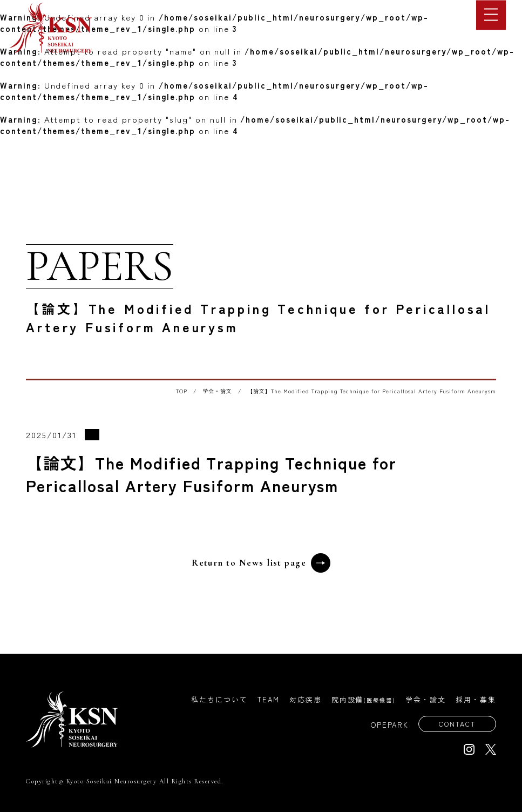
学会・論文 (217, 391)
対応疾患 (306, 699)
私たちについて (219, 699)
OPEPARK (387, 725)
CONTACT (456, 724)
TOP (182, 391)
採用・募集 (476, 699)
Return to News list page (261, 563)
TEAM (269, 699)
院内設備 (364, 699)
